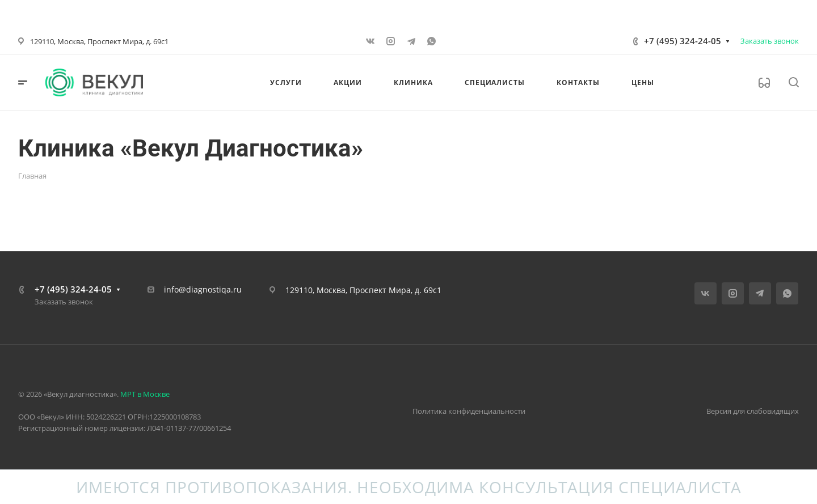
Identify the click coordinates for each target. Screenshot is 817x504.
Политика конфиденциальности (469, 411)
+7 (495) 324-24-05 (683, 41)
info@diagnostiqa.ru (203, 289)
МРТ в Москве (145, 394)
